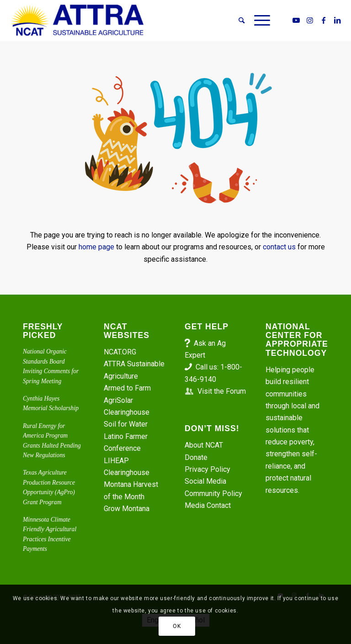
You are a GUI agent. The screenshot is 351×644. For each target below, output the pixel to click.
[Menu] (260, 21)
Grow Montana (127, 509)
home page (96, 247)
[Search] (242, 21)
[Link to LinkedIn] (337, 20)
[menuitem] (242, 21)
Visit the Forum (222, 391)
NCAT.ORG (120, 352)
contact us (279, 247)
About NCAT (204, 445)
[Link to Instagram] (310, 20)
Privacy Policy (207, 469)
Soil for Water (126, 424)
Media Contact (208, 505)
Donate (196, 457)
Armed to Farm (127, 388)
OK (177, 626)
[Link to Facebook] (324, 20)
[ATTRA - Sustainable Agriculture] (77, 21)
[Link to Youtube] (296, 20)
